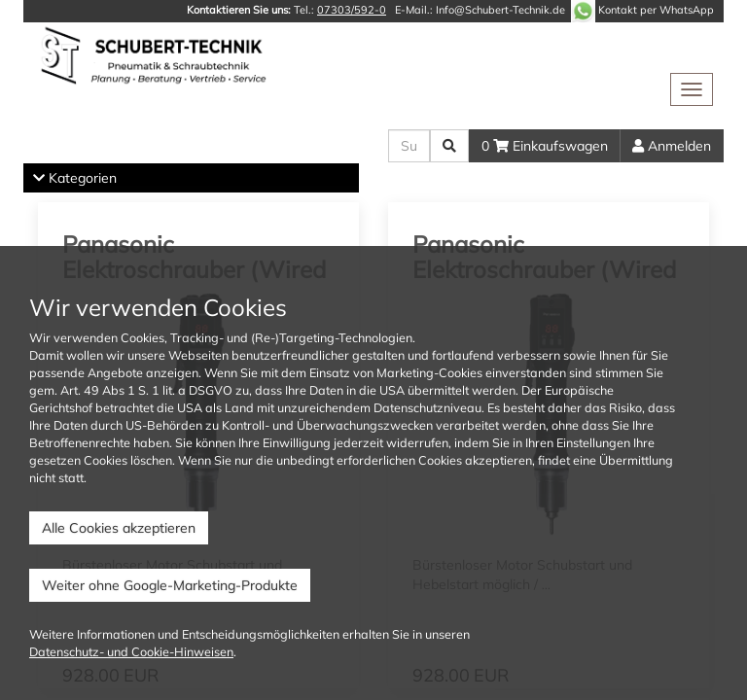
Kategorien (75, 178)
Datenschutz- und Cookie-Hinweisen (131, 651)
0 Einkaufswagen (545, 146)
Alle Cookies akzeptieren (119, 528)
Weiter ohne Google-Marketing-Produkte (170, 585)
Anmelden (672, 146)
